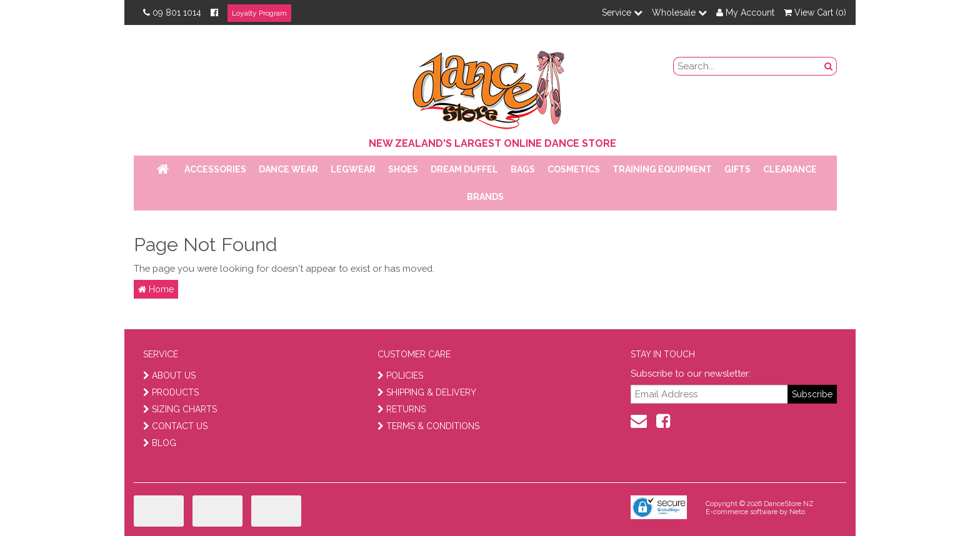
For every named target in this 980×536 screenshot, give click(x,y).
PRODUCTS (171, 392)
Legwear (353, 169)
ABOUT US (169, 375)
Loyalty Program (259, 13)
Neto (797, 512)
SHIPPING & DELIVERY (427, 392)
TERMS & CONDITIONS (428, 426)
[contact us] (639, 421)
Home (156, 289)
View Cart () (815, 12)
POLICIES (400, 375)
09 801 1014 (172, 12)
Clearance (790, 169)
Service (622, 12)
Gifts (737, 169)
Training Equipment (662, 169)
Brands (485, 197)
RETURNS (402, 409)
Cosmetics (574, 169)
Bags (523, 169)
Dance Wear (288, 169)
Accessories (215, 169)
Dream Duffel (464, 169)
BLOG (160, 443)
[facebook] (663, 421)
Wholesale (679, 12)
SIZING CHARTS (180, 409)
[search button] (829, 66)
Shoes (403, 169)
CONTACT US (175, 426)
